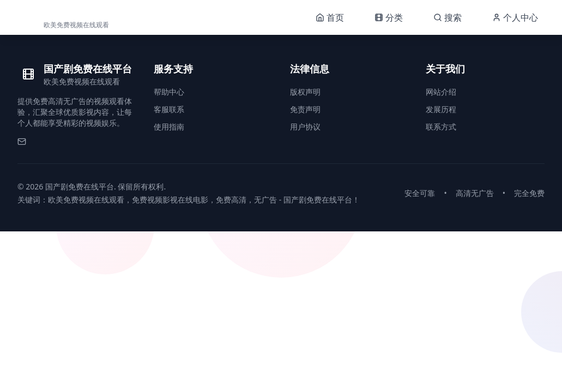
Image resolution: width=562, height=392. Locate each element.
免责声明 (305, 109)
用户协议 (305, 127)
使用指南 (169, 127)
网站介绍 (441, 92)
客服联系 (169, 109)
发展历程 (441, 109)
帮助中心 (169, 92)
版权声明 (305, 92)
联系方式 (441, 127)
